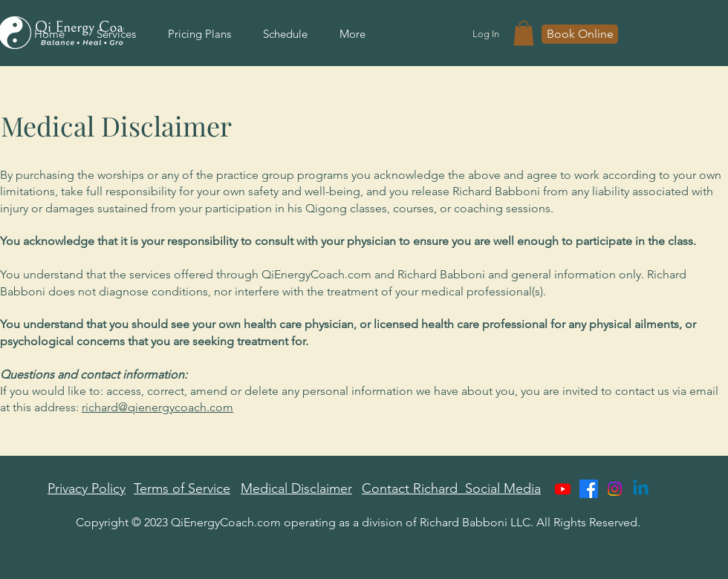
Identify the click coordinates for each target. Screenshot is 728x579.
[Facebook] (589, 489)
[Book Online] (580, 34)
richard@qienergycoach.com (157, 407)
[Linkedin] (641, 489)
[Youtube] (563, 489)
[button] (524, 33)
